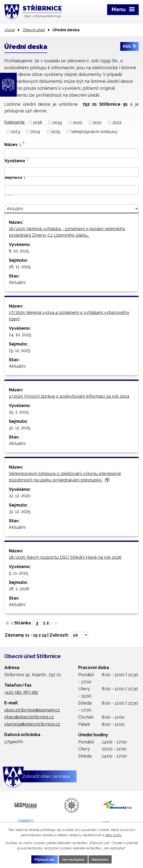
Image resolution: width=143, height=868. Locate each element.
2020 (77, 123)
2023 (15, 132)
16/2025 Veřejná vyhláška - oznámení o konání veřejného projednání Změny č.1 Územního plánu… (67, 232)
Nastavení (102, 859)
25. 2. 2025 (19, 412)
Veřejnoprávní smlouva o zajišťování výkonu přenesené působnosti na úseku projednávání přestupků (65, 477)
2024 (35, 132)
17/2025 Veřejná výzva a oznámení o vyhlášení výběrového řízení (69, 316)
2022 (117, 123)
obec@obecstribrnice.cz (29, 717)
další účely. (114, 835)
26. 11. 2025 (20, 267)
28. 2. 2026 (19, 589)
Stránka (23, 623)
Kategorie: (15, 122)
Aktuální (17, 282)
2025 (56, 132)
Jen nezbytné (73, 859)
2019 (57, 123)
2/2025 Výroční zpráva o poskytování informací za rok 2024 (69, 396)
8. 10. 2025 (19, 251)
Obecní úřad (34, 30)
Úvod (9, 30)
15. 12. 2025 (20, 350)
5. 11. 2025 (19, 573)
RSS (129, 47)
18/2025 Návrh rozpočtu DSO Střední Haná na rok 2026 (65, 557)
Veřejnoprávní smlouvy (94, 132)
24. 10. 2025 (20, 335)
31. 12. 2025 (20, 428)
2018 (37, 123)
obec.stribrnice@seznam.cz (32, 710)
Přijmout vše (44, 859)
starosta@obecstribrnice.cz (32, 724)
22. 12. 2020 (20, 496)
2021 (97, 123)
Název (13, 144)
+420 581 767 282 (21, 692)
